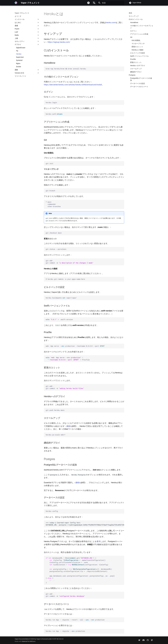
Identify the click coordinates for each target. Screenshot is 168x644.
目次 (130, 13)
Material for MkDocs (29, 641)
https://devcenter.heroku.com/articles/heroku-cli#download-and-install (73, 85)
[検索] (110, 3)
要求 (98, 541)
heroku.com (111, 23)
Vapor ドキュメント (22, 13)
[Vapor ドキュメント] (16, 3)
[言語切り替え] (94, 3)
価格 (68, 426)
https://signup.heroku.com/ (59, 42)
